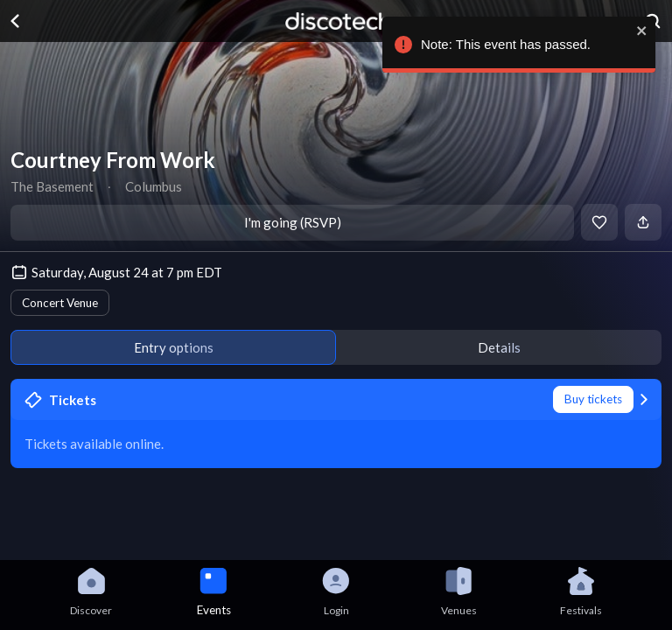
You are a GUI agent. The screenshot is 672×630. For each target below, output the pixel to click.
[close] (639, 31)
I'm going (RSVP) (293, 222)
